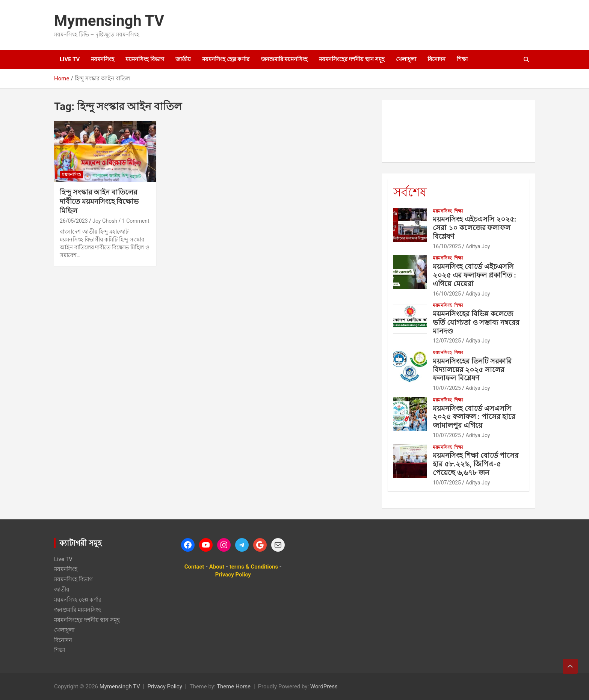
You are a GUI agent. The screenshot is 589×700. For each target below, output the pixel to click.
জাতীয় (183, 59)
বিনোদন (436, 59)
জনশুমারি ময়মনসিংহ (285, 59)
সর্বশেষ (410, 192)
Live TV (70, 59)
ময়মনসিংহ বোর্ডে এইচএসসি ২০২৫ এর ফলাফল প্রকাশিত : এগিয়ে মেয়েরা (474, 275)
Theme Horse (234, 686)
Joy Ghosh (105, 221)
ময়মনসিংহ (103, 59)
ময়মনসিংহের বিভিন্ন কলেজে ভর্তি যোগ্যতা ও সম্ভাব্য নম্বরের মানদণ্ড (476, 322)
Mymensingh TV (109, 21)
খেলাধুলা (406, 59)
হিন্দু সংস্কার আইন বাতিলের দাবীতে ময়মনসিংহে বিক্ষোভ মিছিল (99, 201)
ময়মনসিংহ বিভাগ (145, 59)
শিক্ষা (462, 59)
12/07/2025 (447, 341)
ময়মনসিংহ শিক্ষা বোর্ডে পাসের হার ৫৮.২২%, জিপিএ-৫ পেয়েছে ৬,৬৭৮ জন (476, 464)
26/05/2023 (74, 221)
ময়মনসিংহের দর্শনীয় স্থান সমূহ (352, 59)
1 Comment (136, 221)
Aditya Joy (478, 246)
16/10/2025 (447, 246)
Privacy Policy (165, 686)
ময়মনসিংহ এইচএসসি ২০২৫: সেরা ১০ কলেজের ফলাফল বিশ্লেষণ (474, 228)
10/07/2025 (447, 388)
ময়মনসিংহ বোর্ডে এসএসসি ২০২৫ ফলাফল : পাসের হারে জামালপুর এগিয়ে (474, 417)
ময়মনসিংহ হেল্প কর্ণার (226, 59)
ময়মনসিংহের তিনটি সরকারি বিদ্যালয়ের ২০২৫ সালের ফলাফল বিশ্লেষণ (472, 370)
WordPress (324, 686)
